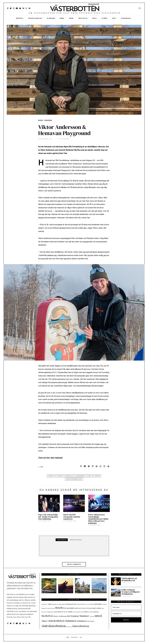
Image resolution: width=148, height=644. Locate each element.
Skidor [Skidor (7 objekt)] (56, 616)
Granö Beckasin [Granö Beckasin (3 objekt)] (50, 608)
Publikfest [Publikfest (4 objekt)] (86, 612)
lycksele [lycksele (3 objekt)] (44, 612)
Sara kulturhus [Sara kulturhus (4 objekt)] (94, 612)
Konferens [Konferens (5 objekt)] (77, 608)
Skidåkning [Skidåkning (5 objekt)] (63, 616)
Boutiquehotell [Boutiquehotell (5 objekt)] (71, 604)
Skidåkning (81, 476)
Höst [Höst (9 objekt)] (64, 608)
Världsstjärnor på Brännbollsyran (129, 579)
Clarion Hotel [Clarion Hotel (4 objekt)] (81, 604)
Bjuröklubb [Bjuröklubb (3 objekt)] (62, 604)
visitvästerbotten (74, 479)
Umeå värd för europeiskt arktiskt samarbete (72, 517)
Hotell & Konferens (35, 18)
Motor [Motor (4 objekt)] (66, 612)
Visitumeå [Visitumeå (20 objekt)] (81, 621)
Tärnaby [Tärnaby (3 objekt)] (92, 616)
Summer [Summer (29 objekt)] (84, 616)
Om (81, 637)
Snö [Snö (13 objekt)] (69, 616)
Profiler (105, 18)
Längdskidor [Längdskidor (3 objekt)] (50, 612)
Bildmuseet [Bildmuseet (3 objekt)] (56, 604)
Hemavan (69, 476)
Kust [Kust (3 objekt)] (103, 608)
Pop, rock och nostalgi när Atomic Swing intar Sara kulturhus (48, 517)
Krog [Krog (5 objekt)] (89, 608)
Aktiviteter (19, 18)
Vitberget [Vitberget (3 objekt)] (69, 627)
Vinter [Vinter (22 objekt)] (45, 621)
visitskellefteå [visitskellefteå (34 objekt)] (56, 621)
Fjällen (60, 476)
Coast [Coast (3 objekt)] (87, 604)
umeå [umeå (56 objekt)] (98, 616)
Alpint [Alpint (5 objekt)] (50, 604)
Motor (95, 18)
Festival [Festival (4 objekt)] (91, 604)
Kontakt (74, 637)
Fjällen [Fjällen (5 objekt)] (100, 604)
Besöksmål (51, 18)
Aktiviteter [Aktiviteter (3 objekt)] (44, 604)
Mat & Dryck (83, 18)
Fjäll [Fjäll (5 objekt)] (96, 604)
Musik (71, 18)
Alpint (51, 476)
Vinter (97, 476)
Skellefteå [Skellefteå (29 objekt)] (47, 616)
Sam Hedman (62, 540)
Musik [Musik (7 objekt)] (70, 612)
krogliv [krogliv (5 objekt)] (94, 608)
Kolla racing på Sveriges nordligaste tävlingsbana (131, 592)
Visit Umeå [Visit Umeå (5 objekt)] (90, 621)
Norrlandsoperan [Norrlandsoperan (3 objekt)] (78, 612)
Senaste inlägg (76, 540)
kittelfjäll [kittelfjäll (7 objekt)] (70, 608)
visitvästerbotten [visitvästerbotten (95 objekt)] (54, 626)
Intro (114, 18)
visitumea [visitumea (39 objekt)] (70, 621)
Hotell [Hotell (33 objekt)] (59, 608)
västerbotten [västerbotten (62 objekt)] (80, 626)
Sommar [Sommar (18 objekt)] (75, 616)
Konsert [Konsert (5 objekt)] (84, 608)
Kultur (62, 18)
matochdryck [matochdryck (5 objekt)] (59, 612)
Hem (68, 637)
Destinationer (126, 18)
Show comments (74, 564)
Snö (90, 476)
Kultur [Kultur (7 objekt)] (99, 608)
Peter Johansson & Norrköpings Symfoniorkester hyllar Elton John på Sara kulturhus (98, 519)
